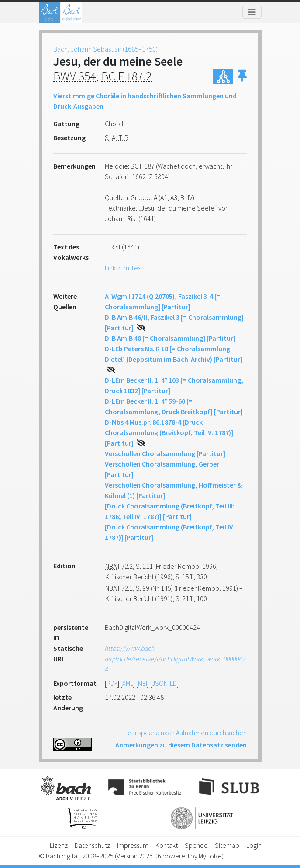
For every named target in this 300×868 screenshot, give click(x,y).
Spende (196, 845)
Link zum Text (124, 268)
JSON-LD (164, 683)
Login (254, 845)
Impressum (133, 845)
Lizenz (59, 845)
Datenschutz (92, 845)
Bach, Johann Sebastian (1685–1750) (105, 49)
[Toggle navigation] (252, 12)
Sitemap (227, 845)
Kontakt (167, 845)
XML (128, 683)
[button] (242, 77)
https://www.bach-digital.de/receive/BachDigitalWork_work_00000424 (175, 659)
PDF (112, 683)
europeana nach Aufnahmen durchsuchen (187, 733)
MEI (143, 683)
